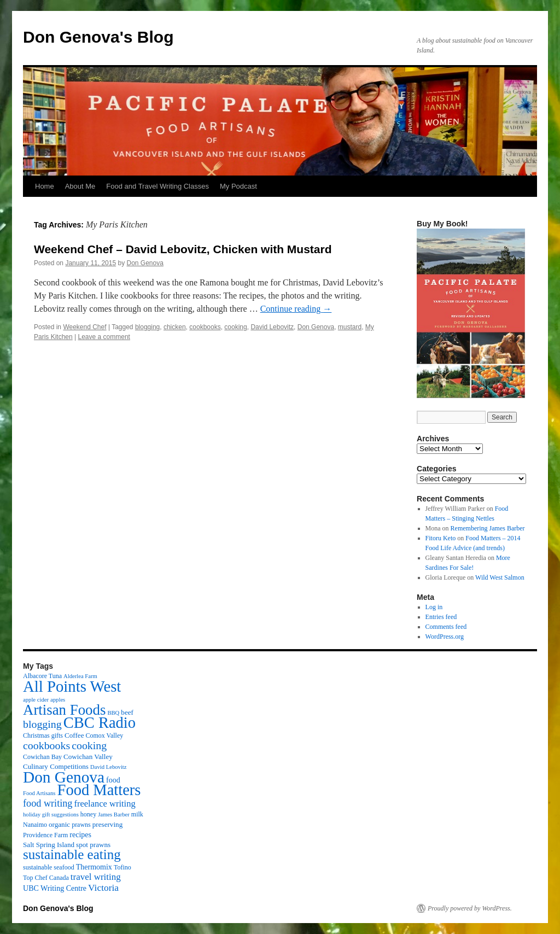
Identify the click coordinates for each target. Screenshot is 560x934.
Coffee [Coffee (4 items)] (74, 735)
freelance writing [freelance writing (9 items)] (104, 804)
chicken (175, 327)
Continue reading (296, 309)
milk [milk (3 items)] (137, 814)
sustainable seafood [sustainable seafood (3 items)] (49, 867)
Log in (434, 607)
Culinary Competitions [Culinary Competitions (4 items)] (56, 766)
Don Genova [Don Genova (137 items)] (64, 777)
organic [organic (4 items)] (59, 824)
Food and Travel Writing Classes (157, 186)
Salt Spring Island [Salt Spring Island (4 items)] (49, 845)
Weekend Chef (84, 327)
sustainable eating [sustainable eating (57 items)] (72, 854)
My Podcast (238, 186)
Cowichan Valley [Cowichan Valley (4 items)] (88, 757)
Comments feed (446, 627)
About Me (80, 186)
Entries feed (441, 617)
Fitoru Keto (441, 538)
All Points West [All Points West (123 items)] (72, 686)
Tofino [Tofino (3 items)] (122, 867)
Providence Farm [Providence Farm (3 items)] (45, 835)
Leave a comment (104, 337)
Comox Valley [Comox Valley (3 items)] (105, 735)
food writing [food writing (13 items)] (48, 803)
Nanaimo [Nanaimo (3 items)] (35, 825)
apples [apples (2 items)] (58, 700)
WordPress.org (445, 637)
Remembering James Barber (488, 528)
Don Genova (145, 263)
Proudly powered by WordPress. (470, 908)
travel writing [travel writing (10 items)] (96, 877)
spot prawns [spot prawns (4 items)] (93, 845)
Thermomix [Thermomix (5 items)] (94, 867)
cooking (235, 327)
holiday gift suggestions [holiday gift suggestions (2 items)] (51, 815)
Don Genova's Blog (98, 37)
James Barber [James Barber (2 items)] (114, 815)
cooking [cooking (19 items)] (89, 745)
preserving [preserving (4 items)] (107, 824)
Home (45, 186)
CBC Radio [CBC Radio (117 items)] (100, 723)
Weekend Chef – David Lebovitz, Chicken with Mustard (183, 249)
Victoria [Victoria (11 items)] (103, 888)
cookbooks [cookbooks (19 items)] (46, 745)
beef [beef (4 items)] (127, 712)
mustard (350, 327)
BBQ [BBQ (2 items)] (113, 713)
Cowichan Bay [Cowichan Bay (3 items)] (42, 757)
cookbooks (205, 327)
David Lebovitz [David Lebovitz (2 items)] (109, 767)
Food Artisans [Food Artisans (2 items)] (39, 793)
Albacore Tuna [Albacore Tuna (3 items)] (42, 676)
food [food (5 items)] (113, 780)
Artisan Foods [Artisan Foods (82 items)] (64, 710)
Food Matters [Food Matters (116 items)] (99, 790)
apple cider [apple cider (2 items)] (36, 700)
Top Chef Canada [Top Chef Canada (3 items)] (46, 878)
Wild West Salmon (500, 577)
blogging (147, 327)
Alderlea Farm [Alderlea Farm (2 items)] (80, 676)
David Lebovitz (272, 327)
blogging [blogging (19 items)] (42, 724)
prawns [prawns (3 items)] (81, 825)
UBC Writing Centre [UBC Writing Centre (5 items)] (55, 888)
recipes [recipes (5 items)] (80, 834)
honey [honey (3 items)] (88, 814)
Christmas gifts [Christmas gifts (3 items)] (43, 735)
